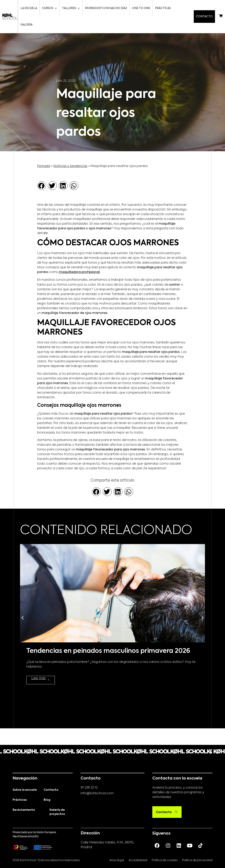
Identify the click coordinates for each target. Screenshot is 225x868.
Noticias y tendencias (70, 150)
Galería (182, 8)
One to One (141, 8)
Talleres (71, 8)
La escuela (29, 8)
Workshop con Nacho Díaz (106, 8)
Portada (44, 150)
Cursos (50, 8)
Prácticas (163, 8)
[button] (42, 169)
